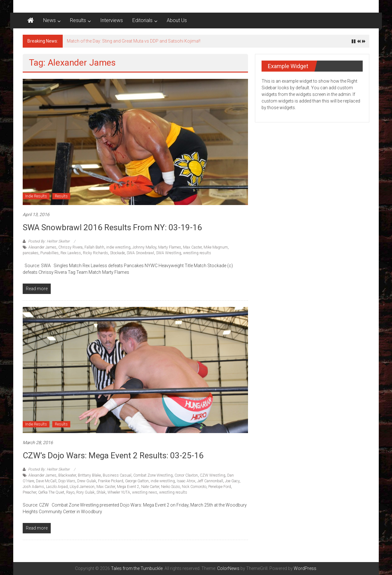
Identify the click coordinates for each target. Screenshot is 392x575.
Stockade (117, 253)
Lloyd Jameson (82, 487)
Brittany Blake (89, 475)
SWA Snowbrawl (140, 253)
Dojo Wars (67, 481)
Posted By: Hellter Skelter (49, 241)
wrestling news (145, 492)
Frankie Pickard (111, 481)
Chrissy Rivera (70, 247)
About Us (177, 20)
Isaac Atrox (186, 481)
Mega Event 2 (128, 487)
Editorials (142, 20)
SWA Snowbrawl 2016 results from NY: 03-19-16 (112, 227)
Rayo (70, 492)
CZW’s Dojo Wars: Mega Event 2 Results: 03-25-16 (113, 455)
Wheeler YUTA (119, 492)
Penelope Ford (220, 487)
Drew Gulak (87, 481)
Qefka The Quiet (51, 492)
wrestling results (197, 253)
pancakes (31, 253)
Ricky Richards (95, 253)
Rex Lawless (71, 253)
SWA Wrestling (169, 253)
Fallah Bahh (94, 247)
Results (78, 20)
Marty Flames (170, 247)
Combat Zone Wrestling (153, 475)
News (49, 20)
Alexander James (42, 247)
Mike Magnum (216, 247)
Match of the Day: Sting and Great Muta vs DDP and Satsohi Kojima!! (134, 41)
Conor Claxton (186, 475)
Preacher (29, 492)
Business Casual (117, 475)
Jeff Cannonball (210, 481)
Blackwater (67, 475)
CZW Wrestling (213, 475)
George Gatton (137, 481)
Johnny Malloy (144, 247)
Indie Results (36, 196)
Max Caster (192, 247)
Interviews (112, 20)
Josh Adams (33, 487)
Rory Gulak (85, 492)
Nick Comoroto (194, 487)
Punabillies (49, 253)
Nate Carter (150, 487)
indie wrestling (118, 247)
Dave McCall (46, 481)
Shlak (101, 492)
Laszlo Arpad (57, 487)
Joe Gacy (232, 481)
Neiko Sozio (170, 487)
